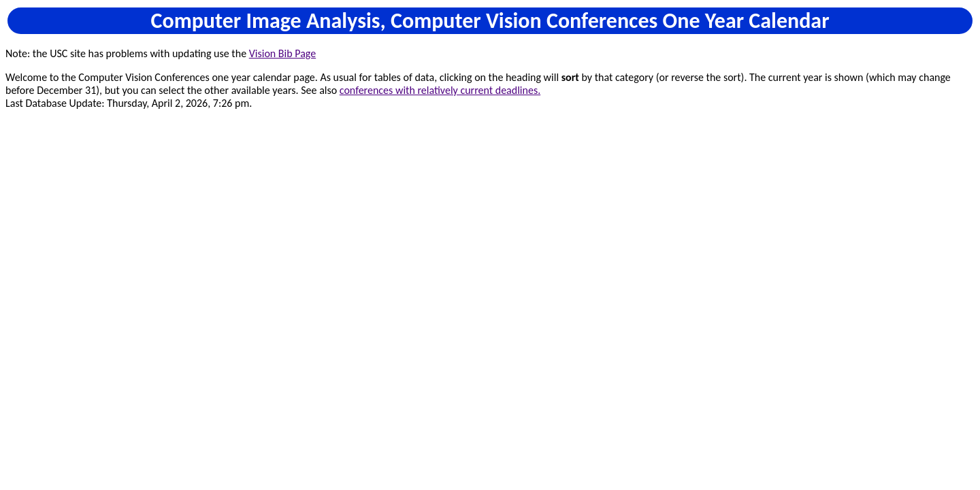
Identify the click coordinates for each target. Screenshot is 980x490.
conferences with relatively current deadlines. (440, 90)
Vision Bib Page (282, 53)
